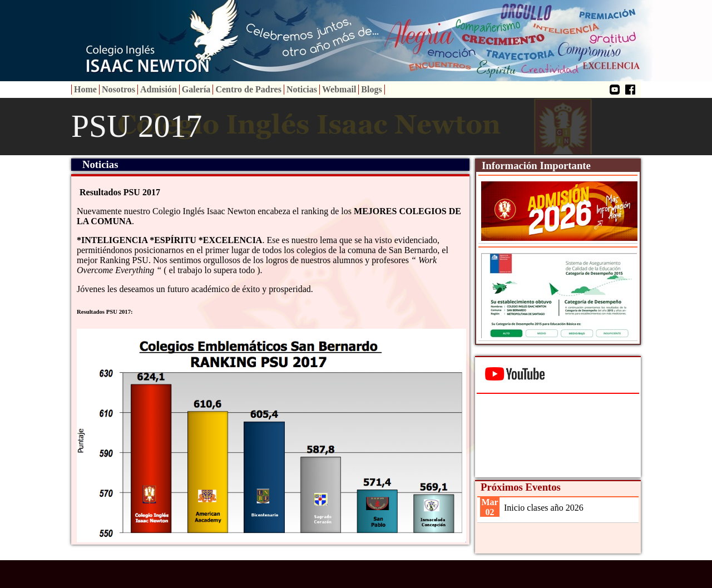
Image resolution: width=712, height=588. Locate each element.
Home (85, 89)
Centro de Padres (248, 89)
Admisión (159, 89)
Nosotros (118, 89)
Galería (196, 89)
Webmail (339, 89)
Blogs (371, 89)
